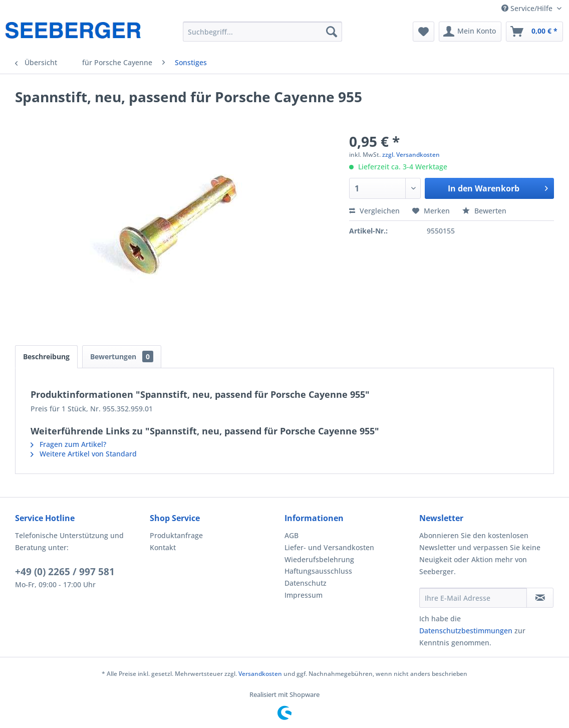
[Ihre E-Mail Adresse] (473, 598)
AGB (292, 535)
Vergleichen (374, 211)
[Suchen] (332, 32)
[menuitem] (262, 32)
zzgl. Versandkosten (411, 155)
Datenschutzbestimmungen (466, 631)
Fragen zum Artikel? (68, 444)
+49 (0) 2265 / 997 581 (65, 572)
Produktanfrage (176, 535)
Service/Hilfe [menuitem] (528, 8)
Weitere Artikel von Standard (84, 454)
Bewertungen (122, 356)
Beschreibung (46, 356)
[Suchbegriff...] (262, 32)
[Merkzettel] (423, 32)
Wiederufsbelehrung (319, 559)
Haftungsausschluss (318, 571)
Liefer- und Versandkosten (329, 547)
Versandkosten (260, 674)
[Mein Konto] (470, 32)
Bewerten (484, 211)
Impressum (304, 595)
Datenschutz (306, 583)
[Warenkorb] (534, 32)
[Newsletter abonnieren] (540, 598)
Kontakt (163, 547)
